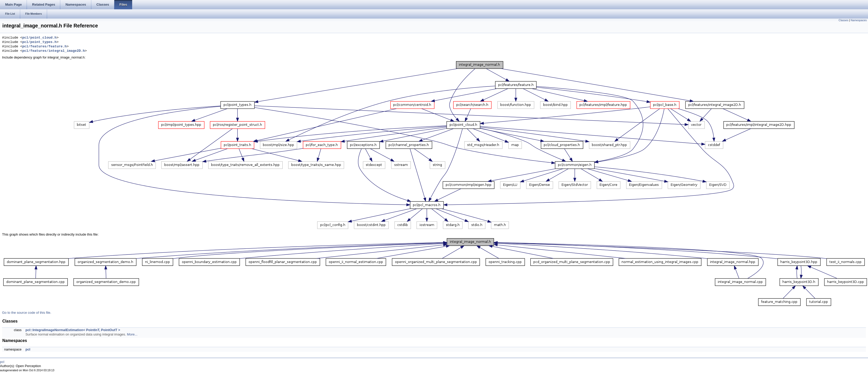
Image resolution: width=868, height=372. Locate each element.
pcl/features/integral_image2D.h (54, 51)
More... (132, 334)
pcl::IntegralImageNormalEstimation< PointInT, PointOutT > (73, 330)
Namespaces (859, 20)
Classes (843, 20)
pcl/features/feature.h (44, 47)
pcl (28, 349)
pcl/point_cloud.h (39, 38)
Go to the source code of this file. (27, 313)
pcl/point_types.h (39, 42)
